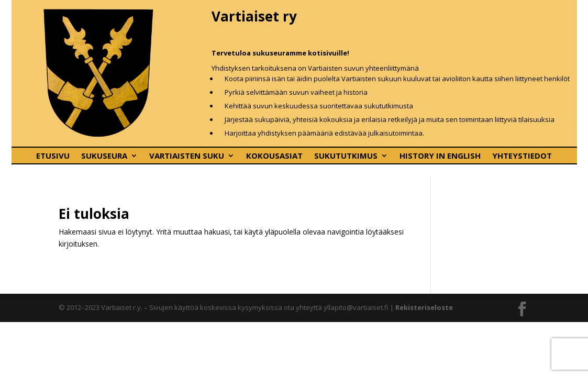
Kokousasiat (274, 156)
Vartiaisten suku (187, 156)
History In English (440, 156)
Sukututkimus (346, 156)
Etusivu (53, 156)
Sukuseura (104, 156)
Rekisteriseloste (424, 307)
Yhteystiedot (522, 156)
